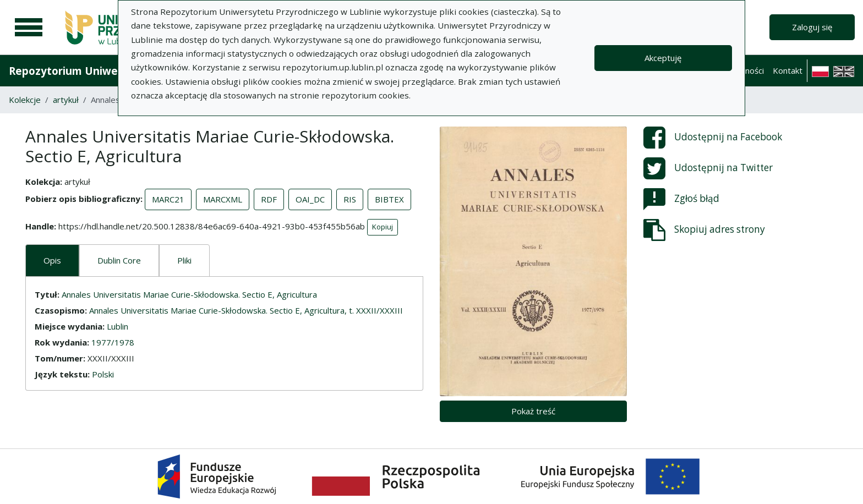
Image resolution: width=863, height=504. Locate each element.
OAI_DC (310, 199)
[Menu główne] (29, 28)
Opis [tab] (52, 260)
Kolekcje (25, 100)
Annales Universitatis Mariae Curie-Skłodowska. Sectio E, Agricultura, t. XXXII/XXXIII (246, 310)
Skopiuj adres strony (704, 230)
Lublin (118, 326)
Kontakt (788, 70)
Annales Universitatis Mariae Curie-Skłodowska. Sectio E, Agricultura (189, 294)
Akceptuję (663, 58)
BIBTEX (389, 199)
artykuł (66, 100)
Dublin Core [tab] (119, 260)
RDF (269, 199)
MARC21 (168, 199)
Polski (103, 374)
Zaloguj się (812, 27)
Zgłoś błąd (681, 199)
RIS (350, 199)
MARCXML (223, 199)
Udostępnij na (713, 138)
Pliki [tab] (184, 260)
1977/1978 (113, 342)
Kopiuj (383, 227)
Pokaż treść (533, 411)
